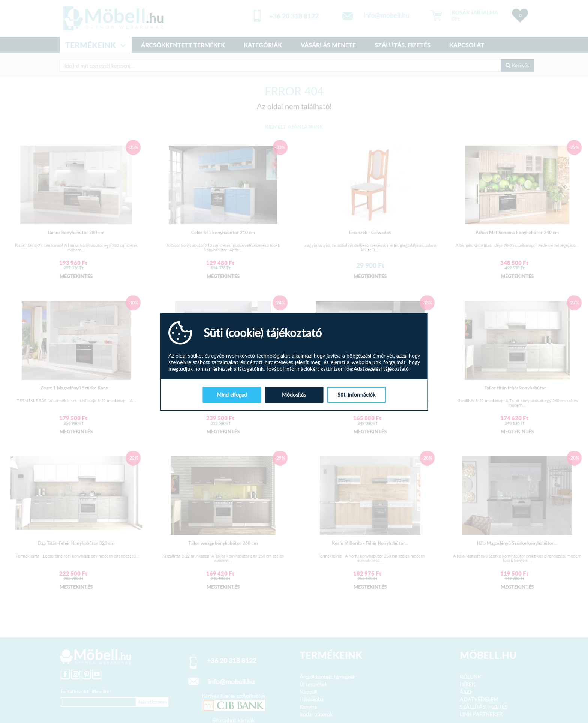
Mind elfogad (232, 395)
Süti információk (356, 395)
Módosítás (294, 395)
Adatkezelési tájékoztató (381, 369)
